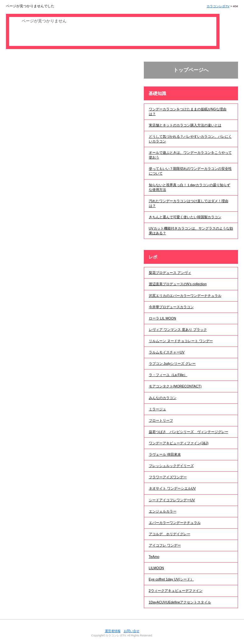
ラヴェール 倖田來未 (165, 454)
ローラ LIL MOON (163, 318)
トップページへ (191, 70)
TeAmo (154, 557)
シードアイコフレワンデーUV (172, 500)
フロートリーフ (161, 420)
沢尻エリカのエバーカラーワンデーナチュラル (185, 296)
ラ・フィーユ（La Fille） (168, 375)
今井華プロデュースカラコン (171, 307)
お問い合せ (132, 631)
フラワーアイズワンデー (168, 477)
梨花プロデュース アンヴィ (170, 273)
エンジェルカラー (163, 511)
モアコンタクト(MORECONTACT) (175, 386)
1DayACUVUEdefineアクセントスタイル (180, 602)
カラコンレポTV (218, 6)
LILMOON (157, 568)
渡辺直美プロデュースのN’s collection (178, 284)
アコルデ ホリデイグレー (170, 534)
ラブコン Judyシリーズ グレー (172, 364)
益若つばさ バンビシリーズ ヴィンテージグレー (189, 432)
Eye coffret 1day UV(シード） (171, 579)
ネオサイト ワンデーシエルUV (172, 488)
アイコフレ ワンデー (165, 545)
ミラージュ (157, 409)
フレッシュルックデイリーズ (171, 466)
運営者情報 (113, 631)
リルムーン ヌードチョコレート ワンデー (181, 341)
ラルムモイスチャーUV (167, 352)
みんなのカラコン (163, 398)
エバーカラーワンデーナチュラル (175, 523)
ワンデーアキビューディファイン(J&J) (179, 443)
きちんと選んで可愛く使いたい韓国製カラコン (185, 217)
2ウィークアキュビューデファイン (176, 591)
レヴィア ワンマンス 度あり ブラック (178, 330)
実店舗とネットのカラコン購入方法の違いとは (185, 125)
